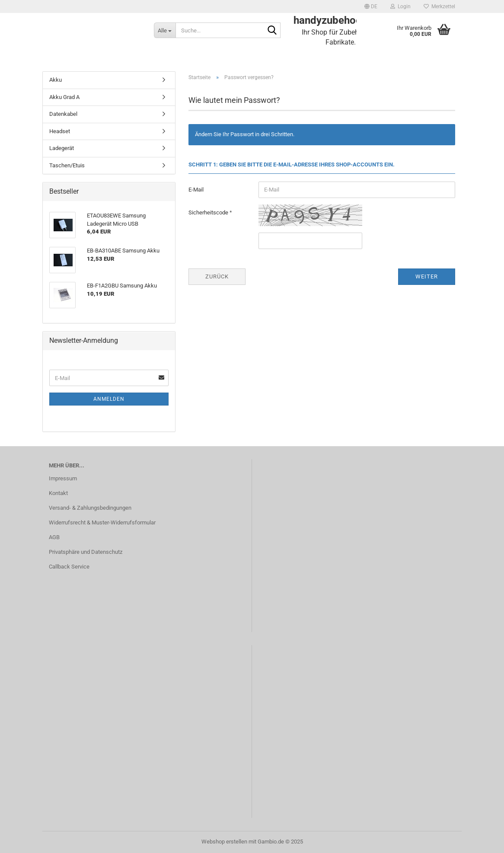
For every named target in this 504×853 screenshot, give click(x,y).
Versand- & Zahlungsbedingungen (90, 508)
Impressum (63, 478)
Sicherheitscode (209, 212)
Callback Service (69, 567)
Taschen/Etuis (67, 165)
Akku (56, 80)
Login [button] (400, 6)
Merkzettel (439, 6)
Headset (60, 131)
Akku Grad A (64, 97)
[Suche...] (165, 30)
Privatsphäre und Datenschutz (86, 552)
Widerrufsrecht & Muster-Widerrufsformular (102, 522)
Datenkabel (63, 114)
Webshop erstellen (224, 842)
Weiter (427, 276)
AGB (54, 537)
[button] (371, 6)
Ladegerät (62, 148)
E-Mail (196, 190)
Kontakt (58, 493)
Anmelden (109, 399)
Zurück (217, 276)
